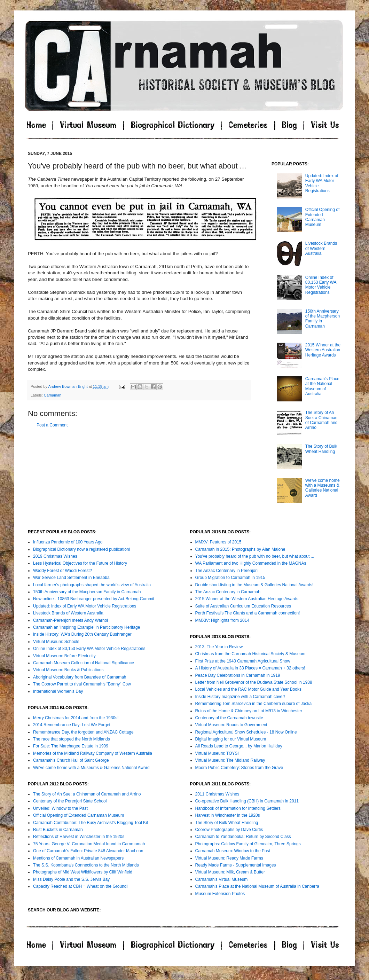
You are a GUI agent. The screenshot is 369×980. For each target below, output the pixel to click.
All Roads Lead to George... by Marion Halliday (239, 746)
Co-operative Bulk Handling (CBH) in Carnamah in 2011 (247, 801)
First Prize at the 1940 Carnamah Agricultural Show (243, 661)
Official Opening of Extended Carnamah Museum (323, 217)
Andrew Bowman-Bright (68, 386)
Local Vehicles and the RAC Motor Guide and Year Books (249, 689)
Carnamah (53, 395)
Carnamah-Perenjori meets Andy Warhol (70, 620)
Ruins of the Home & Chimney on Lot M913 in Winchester (249, 711)
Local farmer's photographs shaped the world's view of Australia (92, 585)
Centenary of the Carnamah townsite (229, 718)
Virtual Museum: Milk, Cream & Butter (230, 872)
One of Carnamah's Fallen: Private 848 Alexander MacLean (88, 851)
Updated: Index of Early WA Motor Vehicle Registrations (85, 606)
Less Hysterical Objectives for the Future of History (80, 563)
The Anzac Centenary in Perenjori (226, 571)
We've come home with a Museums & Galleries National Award (323, 488)
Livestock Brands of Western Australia (321, 248)
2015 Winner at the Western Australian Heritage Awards (323, 350)
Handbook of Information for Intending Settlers (238, 808)
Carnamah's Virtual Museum (222, 879)
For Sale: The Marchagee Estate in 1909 (71, 746)
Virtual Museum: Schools (56, 642)
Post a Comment (52, 425)
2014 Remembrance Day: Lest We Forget (72, 725)
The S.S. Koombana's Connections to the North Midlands (86, 865)
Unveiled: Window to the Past (60, 808)
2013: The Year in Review (219, 647)
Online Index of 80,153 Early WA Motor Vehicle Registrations (321, 285)
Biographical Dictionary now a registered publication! (82, 549)
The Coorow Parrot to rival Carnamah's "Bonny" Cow (82, 684)
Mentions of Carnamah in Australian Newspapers (78, 858)
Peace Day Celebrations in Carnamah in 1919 (238, 675)
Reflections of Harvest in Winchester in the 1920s (79, 837)
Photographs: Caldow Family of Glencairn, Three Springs (248, 844)
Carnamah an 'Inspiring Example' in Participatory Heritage (87, 627)
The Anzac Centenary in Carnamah (228, 592)
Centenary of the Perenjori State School (70, 801)
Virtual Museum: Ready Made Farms (229, 858)
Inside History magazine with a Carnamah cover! (240, 697)
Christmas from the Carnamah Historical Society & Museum (250, 654)
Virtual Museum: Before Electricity (64, 656)
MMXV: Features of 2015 (218, 542)
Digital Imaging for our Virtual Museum (231, 739)
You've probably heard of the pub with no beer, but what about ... (255, 556)
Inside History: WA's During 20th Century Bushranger (82, 634)
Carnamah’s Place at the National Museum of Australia (322, 386)
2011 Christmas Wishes (217, 794)
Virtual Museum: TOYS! (217, 753)
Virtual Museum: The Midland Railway (230, 760)
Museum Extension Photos (220, 894)
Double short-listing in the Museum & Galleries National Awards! (254, 585)
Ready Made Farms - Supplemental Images (236, 865)
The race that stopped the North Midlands (72, 739)
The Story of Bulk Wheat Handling (321, 449)
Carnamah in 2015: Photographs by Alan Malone (240, 549)
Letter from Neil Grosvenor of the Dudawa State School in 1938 (254, 682)
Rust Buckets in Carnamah (58, 830)
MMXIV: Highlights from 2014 (222, 620)
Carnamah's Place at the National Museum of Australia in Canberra (257, 886)
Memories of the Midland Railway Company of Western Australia (93, 753)
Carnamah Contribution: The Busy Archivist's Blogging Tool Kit (91, 823)
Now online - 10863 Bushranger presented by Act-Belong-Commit (94, 599)
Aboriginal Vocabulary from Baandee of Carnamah (80, 677)
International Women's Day (58, 691)
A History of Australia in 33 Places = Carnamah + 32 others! (250, 668)
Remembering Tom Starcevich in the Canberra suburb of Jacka (254, 704)
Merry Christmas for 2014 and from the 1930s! (76, 718)
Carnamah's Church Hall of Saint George (71, 760)
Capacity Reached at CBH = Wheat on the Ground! (80, 886)
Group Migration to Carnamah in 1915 (230, 578)
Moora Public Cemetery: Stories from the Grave (239, 768)
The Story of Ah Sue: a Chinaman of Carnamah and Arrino (321, 420)
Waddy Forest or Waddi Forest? (62, 571)
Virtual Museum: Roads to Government (231, 725)
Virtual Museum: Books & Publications (68, 670)
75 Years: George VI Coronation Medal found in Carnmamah (89, 844)
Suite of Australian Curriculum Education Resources (243, 606)
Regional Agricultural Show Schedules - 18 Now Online (246, 732)
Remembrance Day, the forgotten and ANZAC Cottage (83, 732)
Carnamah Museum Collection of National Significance (84, 663)
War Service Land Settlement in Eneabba (71, 578)
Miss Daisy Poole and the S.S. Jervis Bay (71, 879)
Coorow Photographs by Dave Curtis (229, 830)
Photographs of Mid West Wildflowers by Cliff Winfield (83, 872)
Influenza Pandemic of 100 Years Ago (68, 542)
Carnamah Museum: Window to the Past (233, 851)
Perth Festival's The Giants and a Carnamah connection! (248, 613)
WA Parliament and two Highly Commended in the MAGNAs (251, 563)
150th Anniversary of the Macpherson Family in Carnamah (87, 592)
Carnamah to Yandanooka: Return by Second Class (243, 837)
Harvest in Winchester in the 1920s (228, 815)
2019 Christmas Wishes (55, 556)
